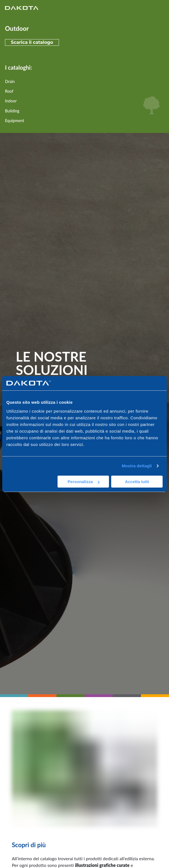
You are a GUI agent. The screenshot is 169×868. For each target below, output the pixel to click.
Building (12, 111)
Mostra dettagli (137, 466)
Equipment (15, 121)
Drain (10, 81)
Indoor (11, 101)
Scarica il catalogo (32, 42)
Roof (9, 91)
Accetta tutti (137, 482)
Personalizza (84, 482)
